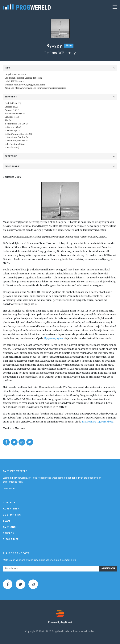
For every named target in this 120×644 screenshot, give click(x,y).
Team (6, 521)
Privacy (8, 533)
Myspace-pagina (53, 338)
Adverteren (11, 509)
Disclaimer (11, 539)
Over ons (9, 527)
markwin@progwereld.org (98, 422)
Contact (9, 503)
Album (69, 45)
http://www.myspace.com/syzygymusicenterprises (41, 88)
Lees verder (9, 489)
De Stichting (12, 515)
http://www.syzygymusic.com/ (29, 85)
